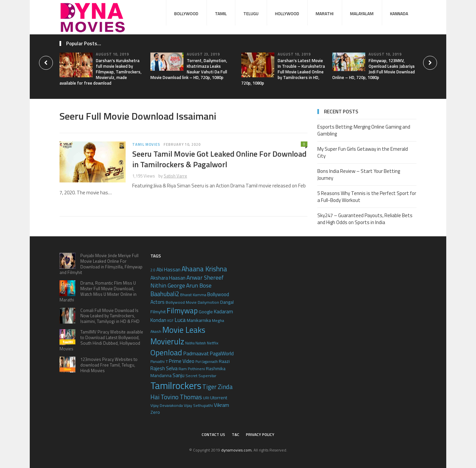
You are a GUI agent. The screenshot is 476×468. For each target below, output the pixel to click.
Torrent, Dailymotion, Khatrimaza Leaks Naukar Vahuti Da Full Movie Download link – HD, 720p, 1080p (189, 69)
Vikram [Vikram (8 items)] (221, 405)
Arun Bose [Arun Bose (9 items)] (199, 285)
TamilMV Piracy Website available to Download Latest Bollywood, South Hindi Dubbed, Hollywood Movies (101, 340)
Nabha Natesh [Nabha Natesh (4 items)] (196, 343)
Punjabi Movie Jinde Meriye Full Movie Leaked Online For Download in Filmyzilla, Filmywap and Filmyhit (101, 264)
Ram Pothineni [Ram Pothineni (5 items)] (192, 369)
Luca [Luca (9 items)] (180, 320)
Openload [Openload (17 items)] (166, 352)
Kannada (399, 14)
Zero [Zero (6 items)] (155, 412)
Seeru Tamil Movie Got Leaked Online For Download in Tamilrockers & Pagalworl (219, 159)
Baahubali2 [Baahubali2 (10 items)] (165, 294)
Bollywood (186, 14)
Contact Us (213, 434)
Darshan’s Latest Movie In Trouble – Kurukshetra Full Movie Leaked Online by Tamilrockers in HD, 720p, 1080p (283, 72)
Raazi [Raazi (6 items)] (224, 361)
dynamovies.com (236, 450)
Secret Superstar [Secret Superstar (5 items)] (201, 376)
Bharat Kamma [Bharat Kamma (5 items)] (193, 295)
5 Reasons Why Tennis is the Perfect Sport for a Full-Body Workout (367, 197)
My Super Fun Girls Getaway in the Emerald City (363, 152)
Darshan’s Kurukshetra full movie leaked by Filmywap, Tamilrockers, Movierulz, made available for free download (100, 72)
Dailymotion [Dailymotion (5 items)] (208, 302)
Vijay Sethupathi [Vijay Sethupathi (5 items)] (198, 405)
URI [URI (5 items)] (206, 398)
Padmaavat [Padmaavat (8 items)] (196, 353)
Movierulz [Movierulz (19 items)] (167, 341)
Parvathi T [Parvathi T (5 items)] (159, 361)
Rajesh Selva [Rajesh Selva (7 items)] (164, 368)
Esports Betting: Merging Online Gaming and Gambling (364, 130)
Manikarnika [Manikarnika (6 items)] (199, 320)
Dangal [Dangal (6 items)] (227, 302)
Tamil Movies (146, 144)
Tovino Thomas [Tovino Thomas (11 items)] (181, 397)
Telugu (251, 14)
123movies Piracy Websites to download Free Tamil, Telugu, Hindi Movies (109, 365)
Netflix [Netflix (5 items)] (213, 343)
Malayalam (362, 14)
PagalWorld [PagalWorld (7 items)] (222, 353)
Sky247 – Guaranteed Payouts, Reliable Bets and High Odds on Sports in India (365, 219)
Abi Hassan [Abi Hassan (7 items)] (168, 270)
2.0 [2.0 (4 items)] (153, 270)
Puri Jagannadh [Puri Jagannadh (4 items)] (207, 362)
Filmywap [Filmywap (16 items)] (182, 311)
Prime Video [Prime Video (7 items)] (182, 361)
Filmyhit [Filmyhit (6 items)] (158, 312)
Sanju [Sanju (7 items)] (178, 375)
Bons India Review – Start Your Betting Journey (359, 175)
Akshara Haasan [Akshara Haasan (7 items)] (168, 278)
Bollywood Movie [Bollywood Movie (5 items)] (181, 302)
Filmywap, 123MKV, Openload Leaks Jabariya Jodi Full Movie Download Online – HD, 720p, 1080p (374, 69)
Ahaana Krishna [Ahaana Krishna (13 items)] (204, 269)
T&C (236, 434)
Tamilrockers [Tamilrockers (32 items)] (176, 385)
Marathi (325, 14)
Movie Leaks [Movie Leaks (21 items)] (184, 330)
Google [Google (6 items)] (206, 312)
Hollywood (287, 14)
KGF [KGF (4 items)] (170, 321)
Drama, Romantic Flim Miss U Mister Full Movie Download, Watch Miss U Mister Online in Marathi (98, 291)
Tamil (221, 14)
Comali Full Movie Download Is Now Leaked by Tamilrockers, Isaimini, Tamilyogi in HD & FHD (110, 316)
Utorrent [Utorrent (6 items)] (219, 397)
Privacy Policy (260, 434)
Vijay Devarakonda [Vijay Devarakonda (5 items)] (167, 405)
